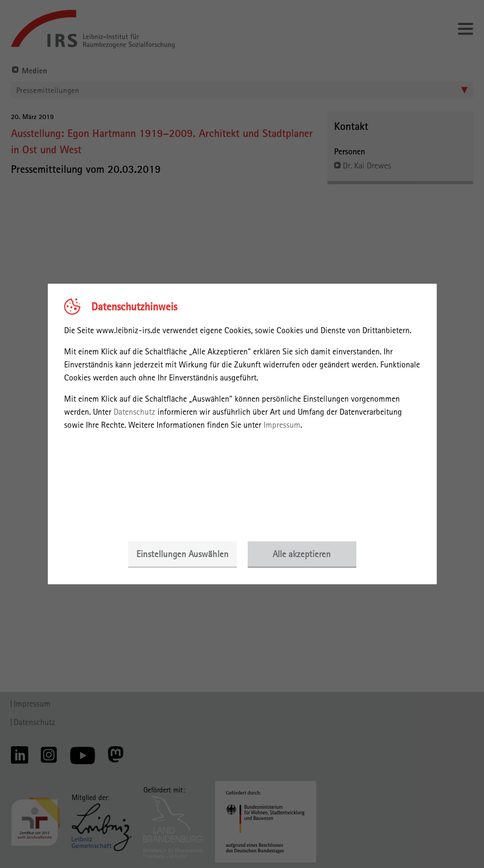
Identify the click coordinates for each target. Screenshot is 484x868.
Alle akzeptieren (302, 554)
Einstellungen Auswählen (183, 554)
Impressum (282, 425)
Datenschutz (134, 412)
